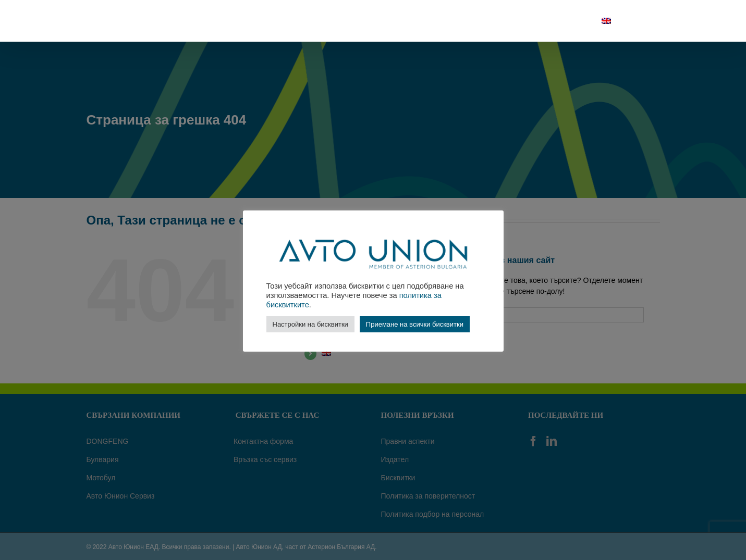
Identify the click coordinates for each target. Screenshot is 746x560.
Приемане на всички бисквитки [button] (415, 324)
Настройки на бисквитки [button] (310, 324)
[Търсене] (635, 21)
